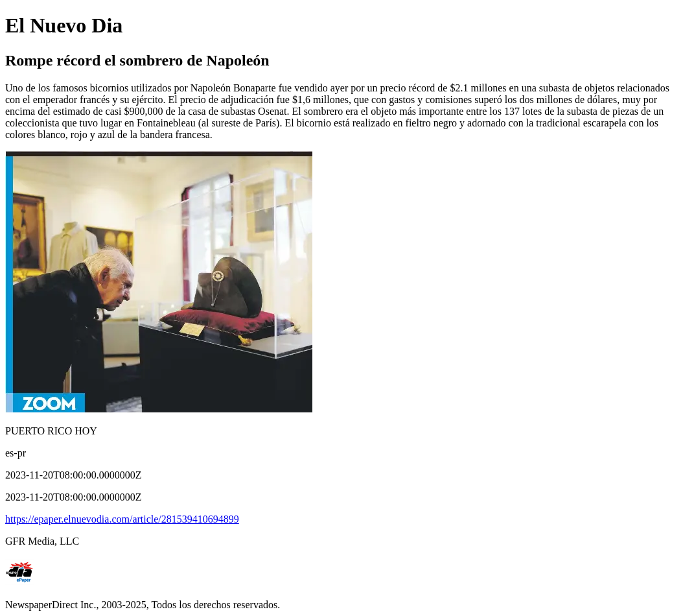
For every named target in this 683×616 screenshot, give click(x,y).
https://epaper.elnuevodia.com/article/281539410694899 (122, 519)
